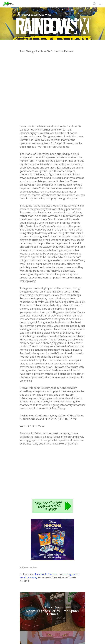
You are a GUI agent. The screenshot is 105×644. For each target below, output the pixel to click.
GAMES (50, 27)
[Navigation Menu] (100, 4)
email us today (29, 513)
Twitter (53, 510)
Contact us (79, 631)
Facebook (41, 510)
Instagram (70, 510)
